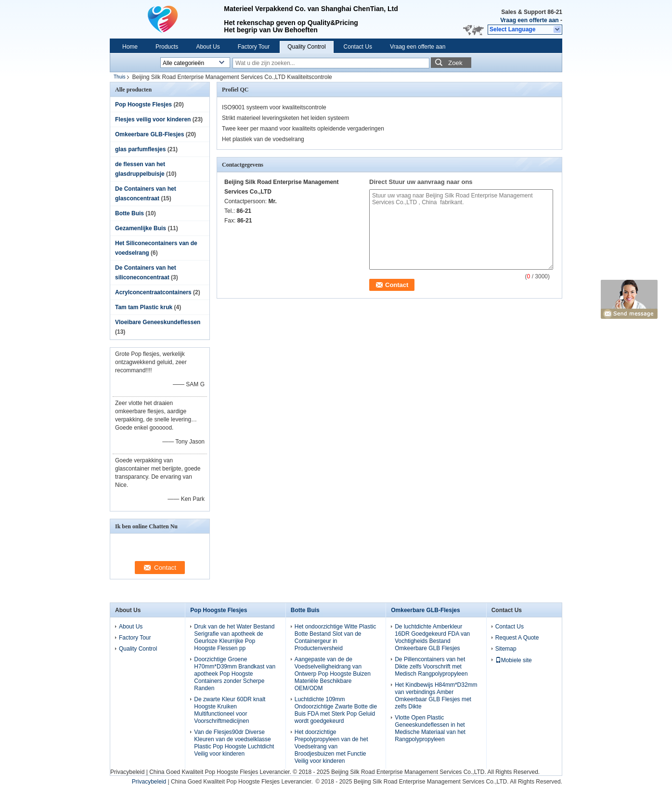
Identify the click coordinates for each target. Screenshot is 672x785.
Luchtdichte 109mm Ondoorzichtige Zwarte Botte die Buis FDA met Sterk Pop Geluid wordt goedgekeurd (336, 710)
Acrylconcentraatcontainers (153, 292)
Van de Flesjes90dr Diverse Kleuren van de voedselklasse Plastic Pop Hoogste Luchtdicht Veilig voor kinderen (234, 743)
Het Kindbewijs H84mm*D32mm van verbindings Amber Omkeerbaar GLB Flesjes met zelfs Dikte (436, 696)
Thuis (119, 77)
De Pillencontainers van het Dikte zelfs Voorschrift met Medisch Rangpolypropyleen (431, 667)
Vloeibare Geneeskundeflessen (158, 322)
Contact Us (358, 47)
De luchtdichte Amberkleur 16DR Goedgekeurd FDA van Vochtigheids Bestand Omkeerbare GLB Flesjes (432, 637)
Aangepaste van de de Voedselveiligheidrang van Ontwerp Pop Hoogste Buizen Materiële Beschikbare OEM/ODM (333, 674)
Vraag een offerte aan (529, 20)
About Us (208, 47)
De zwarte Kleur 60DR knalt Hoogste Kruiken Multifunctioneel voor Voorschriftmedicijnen (230, 710)
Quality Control (306, 47)
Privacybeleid (127, 772)
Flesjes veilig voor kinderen (153, 119)
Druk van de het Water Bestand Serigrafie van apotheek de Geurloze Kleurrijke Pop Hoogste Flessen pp (234, 637)
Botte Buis (129, 213)
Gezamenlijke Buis (141, 228)
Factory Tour (254, 47)
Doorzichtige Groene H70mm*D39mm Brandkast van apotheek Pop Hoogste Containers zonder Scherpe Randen (235, 674)
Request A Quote (517, 638)
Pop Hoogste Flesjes (143, 105)
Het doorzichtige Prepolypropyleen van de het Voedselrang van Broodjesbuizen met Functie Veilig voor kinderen (331, 746)
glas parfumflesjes (140, 149)
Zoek (455, 63)
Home (130, 47)
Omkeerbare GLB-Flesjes (149, 134)
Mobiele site (514, 660)
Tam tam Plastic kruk (144, 307)
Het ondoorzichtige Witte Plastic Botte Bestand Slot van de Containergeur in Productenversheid (335, 637)
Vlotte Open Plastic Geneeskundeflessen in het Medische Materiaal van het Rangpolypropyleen (430, 728)
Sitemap (506, 649)
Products (167, 47)
